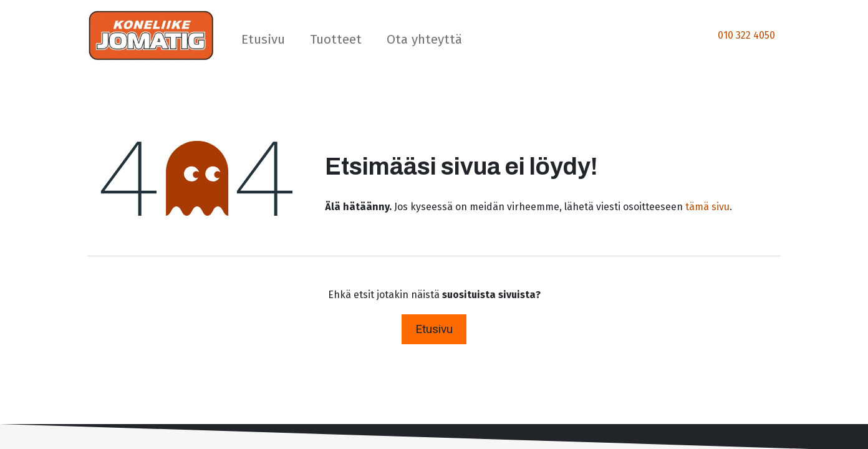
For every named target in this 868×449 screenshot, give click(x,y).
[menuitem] (263, 42)
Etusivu (434, 329)
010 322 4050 (746, 35)
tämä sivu (707, 207)
